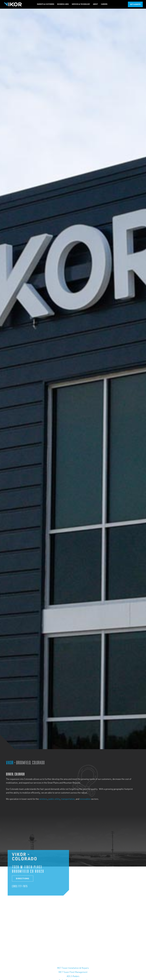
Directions (22, 879)
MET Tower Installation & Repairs (73, 968)
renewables (85, 799)
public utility (54, 799)
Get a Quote (135, 5)
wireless (43, 799)
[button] (46, 4)
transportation (68, 799)
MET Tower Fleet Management (73, 972)
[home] (13, 4)
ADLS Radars (73, 977)
